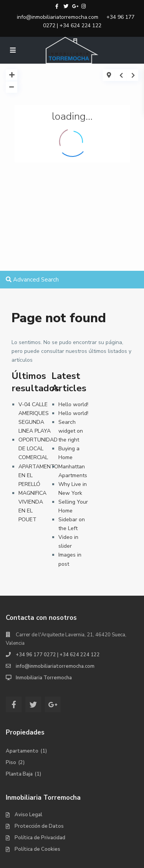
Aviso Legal (28, 815)
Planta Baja (19, 774)
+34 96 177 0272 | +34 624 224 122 (89, 21)
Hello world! (73, 404)
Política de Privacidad (40, 838)
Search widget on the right (71, 431)
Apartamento (22, 751)
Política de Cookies (37, 849)
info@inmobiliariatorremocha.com (58, 17)
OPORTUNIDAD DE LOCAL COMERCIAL (38, 449)
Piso (11, 763)
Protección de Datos (39, 826)
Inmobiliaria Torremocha (44, 678)
